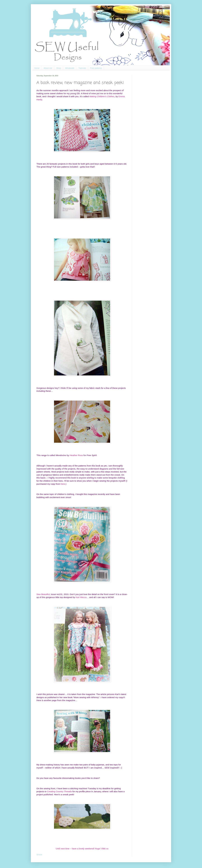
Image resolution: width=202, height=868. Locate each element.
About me (48, 68)
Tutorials (82, 68)
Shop (59, 68)
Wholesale (70, 68)
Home (37, 68)
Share (39, 854)
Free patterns (96, 68)
